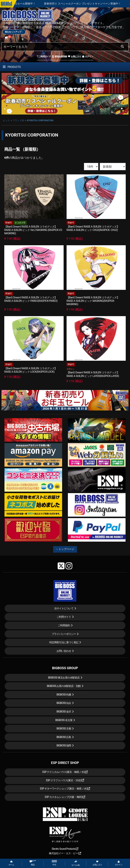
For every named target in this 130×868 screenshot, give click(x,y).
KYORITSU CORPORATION (40, 120)
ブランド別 (18, 120)
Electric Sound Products (65, 849)
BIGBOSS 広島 (64, 737)
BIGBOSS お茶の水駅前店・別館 (64, 686)
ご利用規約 (64, 625)
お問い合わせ (64, 651)
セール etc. (76, 863)
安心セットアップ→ (14, 32)
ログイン (88, 57)
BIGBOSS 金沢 (64, 712)
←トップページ (65, 549)
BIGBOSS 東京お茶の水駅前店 (64, 678)
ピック (6, 120)
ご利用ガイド (44, 57)
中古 (54, 863)
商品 (33, 863)
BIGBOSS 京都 (64, 728)
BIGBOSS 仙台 (64, 703)
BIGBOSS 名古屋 (64, 720)
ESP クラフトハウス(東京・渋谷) (65, 780)
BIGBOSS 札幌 (64, 695)
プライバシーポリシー (64, 634)
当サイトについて (64, 608)
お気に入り (74, 57)
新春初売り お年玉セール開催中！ (25, 4)
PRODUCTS (12, 67)
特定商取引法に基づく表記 (64, 642)
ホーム (11, 863)
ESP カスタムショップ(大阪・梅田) (65, 797)
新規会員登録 (59, 57)
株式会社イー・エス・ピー (65, 853)
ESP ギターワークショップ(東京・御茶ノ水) (65, 789)
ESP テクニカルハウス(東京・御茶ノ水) (65, 772)
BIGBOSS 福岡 (64, 745)
